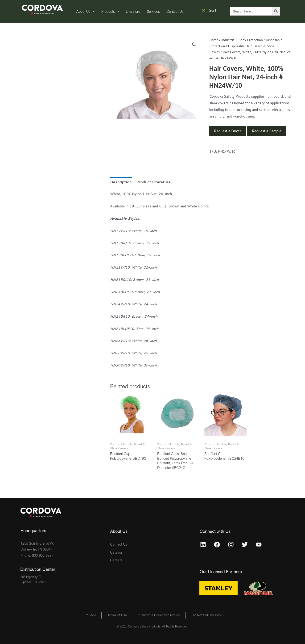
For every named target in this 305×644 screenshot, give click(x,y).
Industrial (228, 40)
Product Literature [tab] (153, 182)
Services (153, 11)
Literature (133, 11)
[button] (194, 45)
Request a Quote (228, 131)
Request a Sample (267, 131)
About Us (86, 11)
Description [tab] (121, 182)
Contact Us (175, 11)
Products (110, 11)
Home (214, 40)
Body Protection (250, 40)
